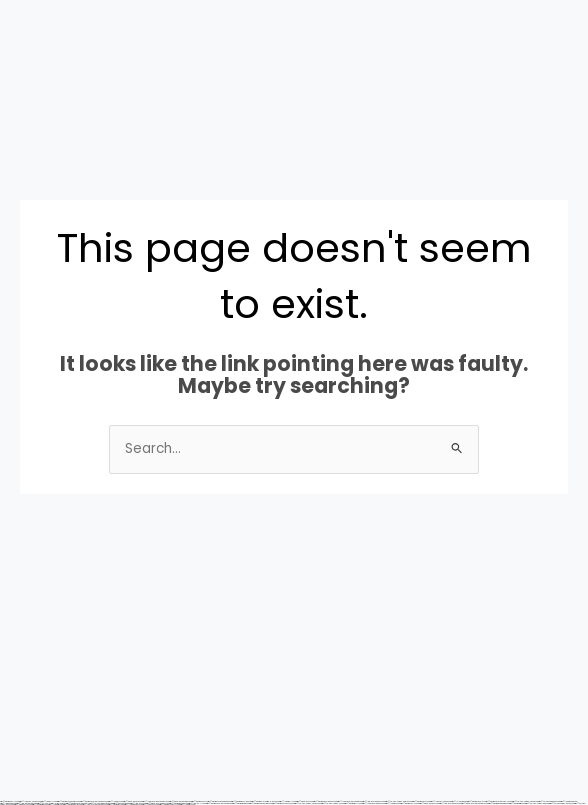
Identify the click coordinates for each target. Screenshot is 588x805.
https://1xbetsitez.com (55, 804)
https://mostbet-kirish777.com (169, 804)
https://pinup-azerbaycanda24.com (474, 803)
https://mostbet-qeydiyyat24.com (260, 803)
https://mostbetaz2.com (116, 804)
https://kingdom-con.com (23, 804)
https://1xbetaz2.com (392, 803)
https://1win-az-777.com (197, 803)
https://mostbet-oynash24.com (283, 803)
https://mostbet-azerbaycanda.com (219, 803)
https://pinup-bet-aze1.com (429, 803)
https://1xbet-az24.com (150, 804)
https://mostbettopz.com (40, 804)
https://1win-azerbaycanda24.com (95, 804)
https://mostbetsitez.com (517, 803)
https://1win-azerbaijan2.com (450, 803)
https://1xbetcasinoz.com (133, 804)
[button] (31, 117)
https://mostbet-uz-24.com (409, 803)
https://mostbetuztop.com (240, 803)
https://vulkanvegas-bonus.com (561, 803)
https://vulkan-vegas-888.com (537, 803)
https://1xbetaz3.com (187, 804)
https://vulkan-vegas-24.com (332, 803)
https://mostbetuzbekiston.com (498, 803)
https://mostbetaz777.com (353, 803)
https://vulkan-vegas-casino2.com (307, 803)
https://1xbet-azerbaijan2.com (373, 803)
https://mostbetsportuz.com (72, 804)
